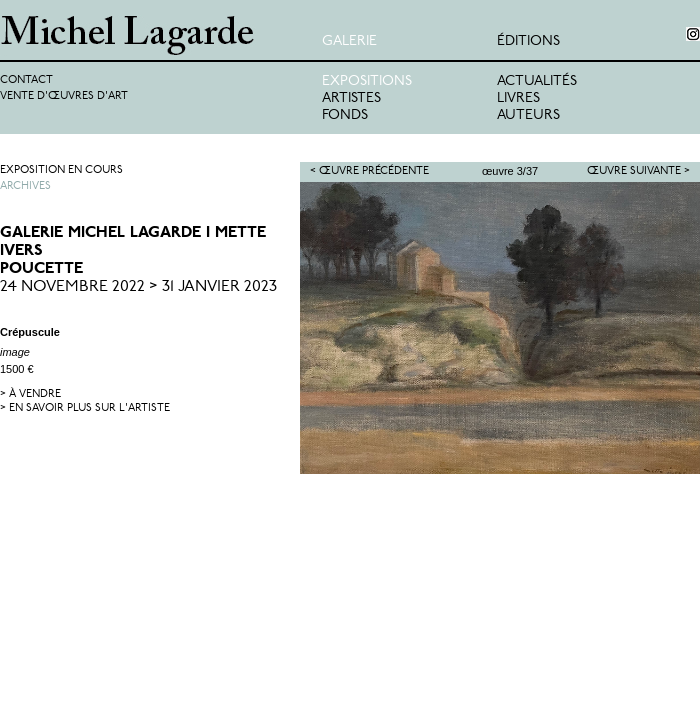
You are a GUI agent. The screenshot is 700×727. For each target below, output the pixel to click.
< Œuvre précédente (369, 171)
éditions (528, 41)
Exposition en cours (61, 170)
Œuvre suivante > (638, 171)
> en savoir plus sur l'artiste (85, 408)
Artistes (351, 98)
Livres (518, 98)
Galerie (349, 41)
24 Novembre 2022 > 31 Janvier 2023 (138, 287)
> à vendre (30, 394)
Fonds (345, 115)
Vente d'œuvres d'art (64, 96)
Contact (26, 80)
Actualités (537, 81)
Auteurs (528, 115)
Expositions (367, 81)
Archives (25, 186)
